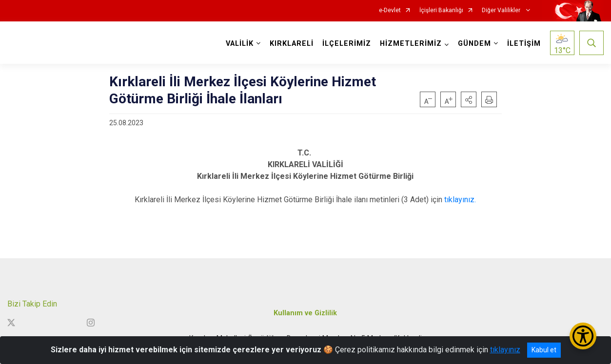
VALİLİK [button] (240, 44)
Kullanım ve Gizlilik (305, 313)
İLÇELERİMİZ (347, 44)
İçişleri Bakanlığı (441, 10)
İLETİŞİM (524, 44)
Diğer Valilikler (502, 10)
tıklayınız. (460, 200)
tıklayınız (505, 350)
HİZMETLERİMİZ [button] (411, 44)
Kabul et (544, 350)
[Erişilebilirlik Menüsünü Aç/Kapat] (583, 336)
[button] (469, 99)
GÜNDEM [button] (474, 44)
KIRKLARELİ (292, 44)
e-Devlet (390, 10)
